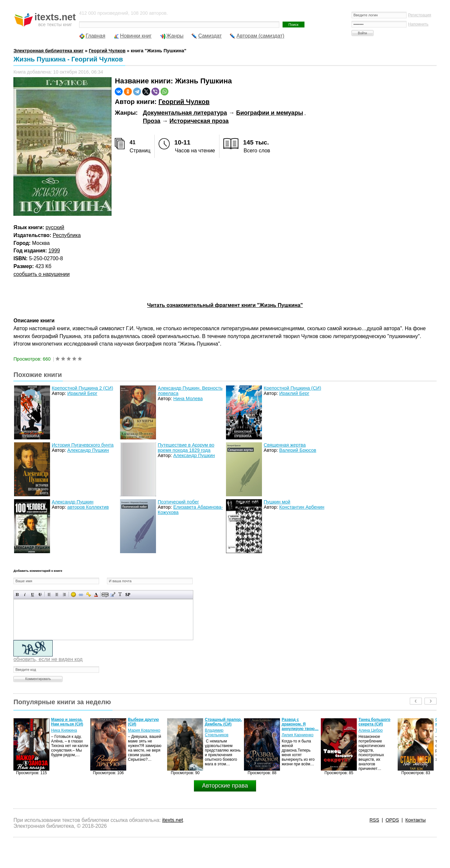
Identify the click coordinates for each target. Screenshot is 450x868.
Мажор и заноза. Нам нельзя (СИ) (67, 722)
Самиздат (210, 36)
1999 (54, 251)
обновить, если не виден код (48, 659)
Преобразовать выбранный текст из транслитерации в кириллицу (120, 595)
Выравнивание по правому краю (64, 595)
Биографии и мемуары (270, 113)
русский (55, 227)
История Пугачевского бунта (83, 445)
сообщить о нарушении (42, 274)
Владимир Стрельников (216, 733)
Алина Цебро (371, 730)
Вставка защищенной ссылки (88, 595)
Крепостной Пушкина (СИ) (292, 388)
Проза (152, 121)
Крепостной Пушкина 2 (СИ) (82, 388)
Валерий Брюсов (298, 450)
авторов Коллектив (88, 507)
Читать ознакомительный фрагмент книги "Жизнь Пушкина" (225, 305)
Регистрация (420, 15)
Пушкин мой (277, 502)
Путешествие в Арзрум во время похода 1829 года (186, 448)
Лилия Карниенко (297, 735)
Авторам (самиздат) (260, 36)
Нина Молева (188, 399)
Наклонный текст (25, 595)
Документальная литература (185, 113)
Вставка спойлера (128, 595)
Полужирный (17, 595)
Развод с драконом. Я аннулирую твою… (300, 724)
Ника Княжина (64, 730)
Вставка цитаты (113, 595)
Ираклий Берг (82, 393)
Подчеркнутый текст (33, 595)
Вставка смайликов (73, 595)
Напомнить (418, 24)
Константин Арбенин (302, 507)
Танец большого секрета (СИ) (374, 722)
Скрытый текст (105, 595)
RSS (374, 820)
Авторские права (225, 786)
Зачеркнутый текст (40, 595)
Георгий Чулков (184, 102)
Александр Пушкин (88, 450)
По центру (57, 595)
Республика (67, 235)
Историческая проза (199, 121)
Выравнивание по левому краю (49, 595)
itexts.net (173, 820)
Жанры (175, 36)
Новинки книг (136, 36)
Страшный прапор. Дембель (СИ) (223, 722)
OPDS (392, 820)
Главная (95, 36)
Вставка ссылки (81, 595)
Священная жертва (285, 445)
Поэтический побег (178, 502)
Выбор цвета (96, 595)
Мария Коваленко (144, 730)
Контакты (416, 820)
